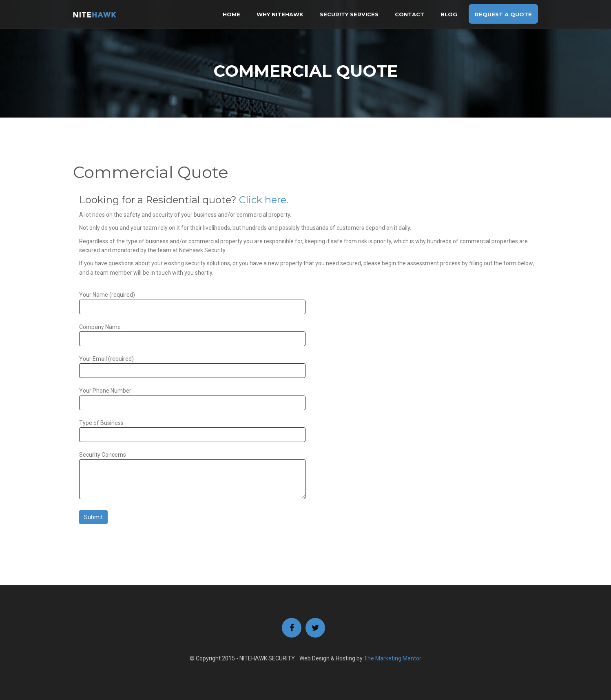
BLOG (449, 14)
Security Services (349, 14)
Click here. (264, 200)
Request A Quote (503, 14)
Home (231, 14)
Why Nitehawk (280, 14)
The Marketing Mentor (393, 658)
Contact (410, 14)
